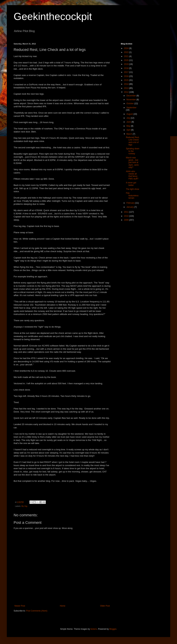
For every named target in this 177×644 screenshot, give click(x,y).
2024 (127, 48)
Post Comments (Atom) (37, 611)
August (130, 114)
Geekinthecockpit (53, 16)
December (131, 96)
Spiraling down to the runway (133, 151)
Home (63, 606)
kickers (94, 629)
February (131, 203)
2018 (127, 68)
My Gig (24, 506)
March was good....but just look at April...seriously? (132, 163)
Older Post (105, 606)
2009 (127, 220)
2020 (127, 60)
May (129, 126)
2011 (127, 212)
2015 (127, 80)
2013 (127, 88)
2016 (127, 76)
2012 (127, 92)
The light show (132, 189)
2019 (127, 64)
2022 (127, 52)
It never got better (131, 184)
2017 (127, 72)
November (131, 100)
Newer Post (20, 606)
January (130, 207)
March (130, 134)
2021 (127, 56)
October (130, 104)
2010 (127, 216)
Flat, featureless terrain (132, 196)
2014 (127, 84)
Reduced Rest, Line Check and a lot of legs (133, 141)
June (129, 122)
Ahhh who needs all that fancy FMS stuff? (132, 175)
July (129, 118)
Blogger (113, 629)
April (129, 130)
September (131, 108)
